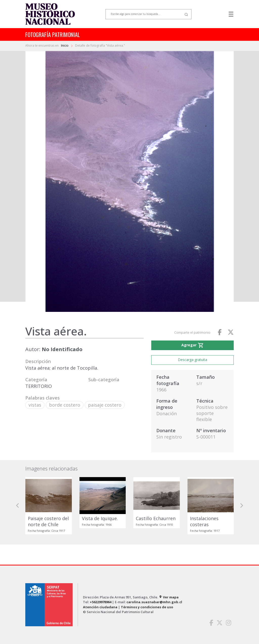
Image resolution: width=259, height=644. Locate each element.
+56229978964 (101, 602)
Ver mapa (169, 597)
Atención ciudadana (100, 607)
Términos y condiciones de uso (147, 607)
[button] (18, 506)
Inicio (65, 45)
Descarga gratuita (192, 360)
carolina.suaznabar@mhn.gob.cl (154, 602)
